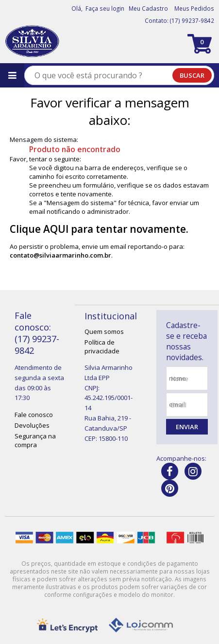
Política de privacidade (102, 347)
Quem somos (104, 331)
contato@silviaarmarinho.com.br (60, 255)
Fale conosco (34, 415)
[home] (32, 41)
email (179, 405)
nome (180, 379)
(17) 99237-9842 (192, 20)
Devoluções (32, 425)
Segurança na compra (35, 440)
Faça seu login (105, 8)
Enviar (187, 427)
